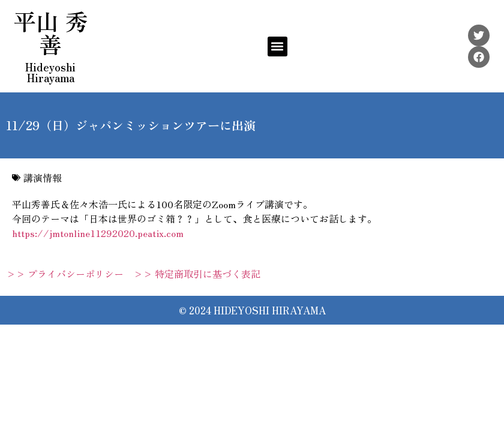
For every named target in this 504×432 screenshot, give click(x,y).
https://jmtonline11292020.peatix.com (98, 233)
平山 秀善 (51, 32)
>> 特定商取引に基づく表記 (197, 274)
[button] (277, 46)
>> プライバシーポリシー (65, 274)
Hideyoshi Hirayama (50, 72)
